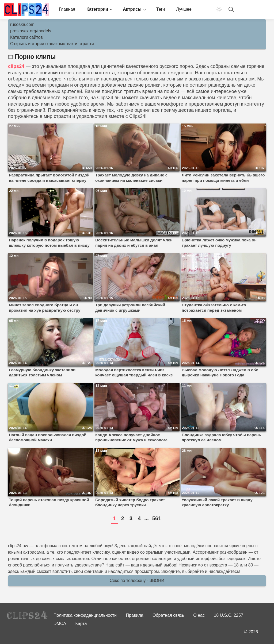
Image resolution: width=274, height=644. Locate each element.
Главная (67, 9)
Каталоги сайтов (26, 37)
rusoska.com (22, 24)
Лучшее (184, 9)
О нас (199, 615)
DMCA (60, 624)
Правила (135, 615)
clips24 (16, 66)
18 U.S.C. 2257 (228, 615)
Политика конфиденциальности (85, 615)
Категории (97, 9)
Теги (161, 9)
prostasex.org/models (31, 31)
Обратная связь (168, 615)
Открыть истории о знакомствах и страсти (52, 44)
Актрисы (132, 9)
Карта (81, 624)
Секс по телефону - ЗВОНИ (137, 581)
